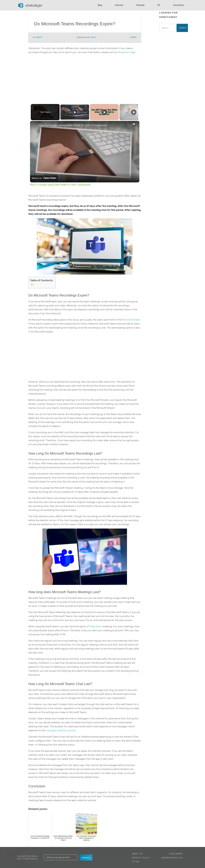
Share (133, 37)
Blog (100, 5)
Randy (39, 37)
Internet (119, 5)
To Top (136, 862)
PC (159, 5)
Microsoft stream (131, 320)
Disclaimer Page (127, 52)
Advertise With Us (172, 858)
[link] (35, 125)
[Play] (104, 112)
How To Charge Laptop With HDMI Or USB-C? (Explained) (73, 125)
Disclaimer (176, 854)
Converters (179, 5)
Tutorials (140, 5)
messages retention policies (60, 730)
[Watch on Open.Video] (44, 178)
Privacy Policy (141, 858)
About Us (137, 854)
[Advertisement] (85, 78)
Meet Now (96, 626)
